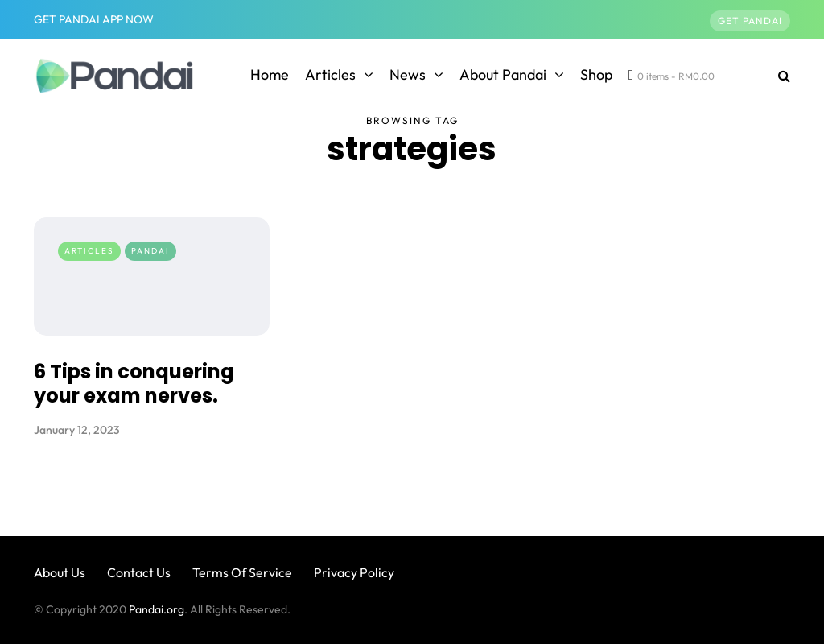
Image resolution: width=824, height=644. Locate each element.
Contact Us (139, 572)
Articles (330, 74)
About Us (60, 572)
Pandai (150, 251)
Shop (596, 74)
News (408, 74)
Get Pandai (750, 21)
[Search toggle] (778, 76)
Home (270, 74)
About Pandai (503, 74)
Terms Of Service (242, 572)
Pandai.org (157, 609)
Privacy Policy (354, 572)
